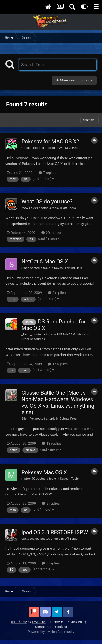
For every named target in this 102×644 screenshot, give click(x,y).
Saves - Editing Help (68, 268)
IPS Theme (19, 622)
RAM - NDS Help (67, 148)
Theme (56, 622)
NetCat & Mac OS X (45, 262)
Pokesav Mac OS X (44, 472)
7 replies (47, 173)
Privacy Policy (77, 622)
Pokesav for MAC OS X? (50, 142)
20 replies (51, 233)
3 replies (51, 563)
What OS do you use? (47, 202)
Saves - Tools (69, 479)
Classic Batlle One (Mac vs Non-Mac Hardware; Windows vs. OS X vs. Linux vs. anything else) (58, 403)
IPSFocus (39, 622)
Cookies (61, 627)
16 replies (58, 364)
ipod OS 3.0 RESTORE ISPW (55, 532)
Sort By (89, 120)
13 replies (52, 443)
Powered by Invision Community (51, 632)
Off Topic (69, 208)
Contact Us (43, 627)
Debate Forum (69, 419)
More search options (74, 80)
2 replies (57, 293)
